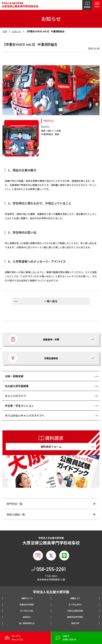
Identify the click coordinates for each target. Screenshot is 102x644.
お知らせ (16, 31)
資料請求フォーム (51, 447)
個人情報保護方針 (27, 623)
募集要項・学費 (34, 339)
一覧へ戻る (51, 301)
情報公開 (75, 623)
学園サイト (75, 598)
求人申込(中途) (27, 611)
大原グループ (27, 598)
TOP (5, 31)
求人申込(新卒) (75, 604)
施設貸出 (27, 617)
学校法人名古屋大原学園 (20, 5)
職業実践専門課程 (75, 617)
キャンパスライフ (15, 396)
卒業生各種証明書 (75, 611)
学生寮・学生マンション (19, 406)
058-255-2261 (51, 569)
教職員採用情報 (27, 604)
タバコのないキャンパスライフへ (25, 415)
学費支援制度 (33, 358)
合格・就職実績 (14, 376)
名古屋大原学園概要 (17, 386)
